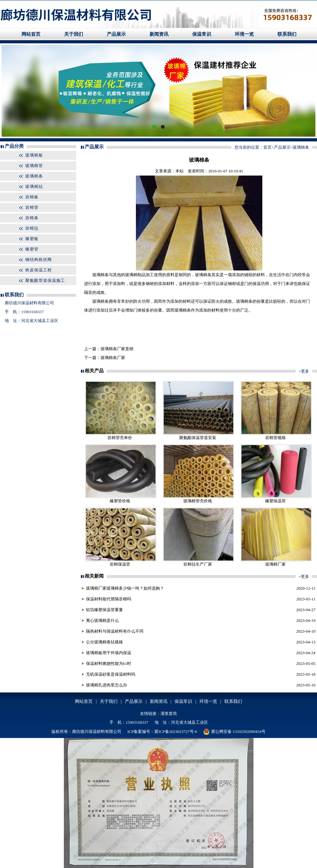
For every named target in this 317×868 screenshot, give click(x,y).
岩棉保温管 (120, 564)
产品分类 (14, 146)
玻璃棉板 (34, 155)
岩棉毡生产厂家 (198, 564)
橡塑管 (32, 249)
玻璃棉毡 (34, 186)
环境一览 (244, 34)
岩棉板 (32, 197)
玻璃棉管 (34, 166)
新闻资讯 (159, 34)
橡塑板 (32, 239)
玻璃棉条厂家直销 (117, 349)
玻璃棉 (98, 275)
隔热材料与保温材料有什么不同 (115, 631)
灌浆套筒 (169, 713)
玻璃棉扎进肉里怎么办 (107, 685)
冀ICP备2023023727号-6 (176, 732)
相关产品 (94, 371)
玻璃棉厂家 (275, 564)
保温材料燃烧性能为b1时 (109, 663)
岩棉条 (32, 218)
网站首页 (31, 34)
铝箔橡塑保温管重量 (104, 610)
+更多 (304, 371)
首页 (267, 147)
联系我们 (287, 34)
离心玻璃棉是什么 (102, 620)
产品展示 (116, 34)
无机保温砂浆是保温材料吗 (111, 674)
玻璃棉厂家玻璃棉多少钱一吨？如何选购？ (125, 588)
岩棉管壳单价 (120, 438)
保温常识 (202, 34)
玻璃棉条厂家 (113, 358)
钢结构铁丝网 (39, 260)
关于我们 (74, 34)
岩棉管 (32, 207)
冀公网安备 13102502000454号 (234, 732)
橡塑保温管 (275, 501)
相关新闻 (94, 576)
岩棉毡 (32, 228)
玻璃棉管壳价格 (198, 501)
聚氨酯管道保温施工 (45, 280)
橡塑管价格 (120, 501)
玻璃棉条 (34, 176)
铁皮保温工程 (39, 270)
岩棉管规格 (275, 438)
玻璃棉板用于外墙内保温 (109, 653)
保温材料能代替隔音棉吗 (109, 599)
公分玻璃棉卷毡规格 (104, 642)
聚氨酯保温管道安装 (198, 438)
